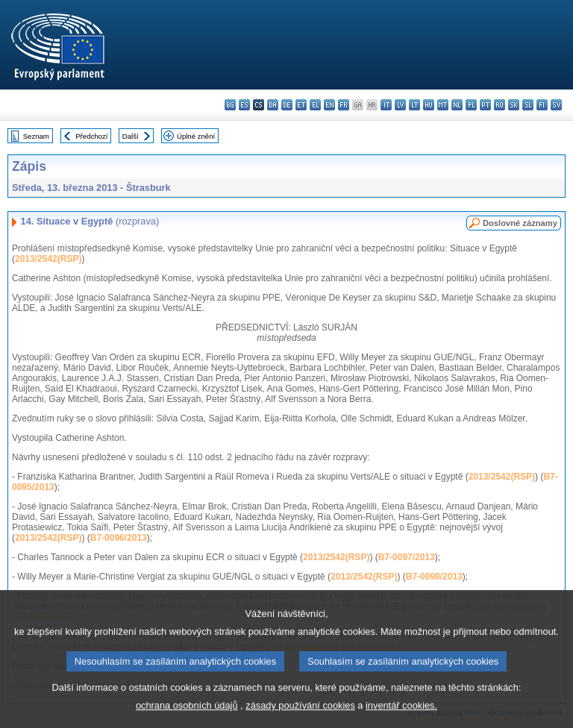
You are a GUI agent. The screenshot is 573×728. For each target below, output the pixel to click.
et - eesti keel (301, 105)
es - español (244, 105)
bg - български (230, 105)
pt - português (485, 105)
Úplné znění (196, 136)
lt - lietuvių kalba (414, 105)
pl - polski (471, 105)
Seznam (36, 136)
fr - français (344, 105)
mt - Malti (443, 105)
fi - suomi (542, 105)
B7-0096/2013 (119, 538)
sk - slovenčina (514, 105)
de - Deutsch (287, 105)
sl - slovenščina (528, 105)
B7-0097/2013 (407, 557)
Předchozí (91, 136)
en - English (329, 105)
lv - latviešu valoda (400, 105)
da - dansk (273, 105)
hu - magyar (429, 105)
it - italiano (386, 105)
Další (131, 136)
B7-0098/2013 (434, 577)
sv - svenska (556, 105)
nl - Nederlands (457, 105)
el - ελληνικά (315, 105)
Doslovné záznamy (520, 223)
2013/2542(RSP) (48, 259)
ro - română (500, 105)
